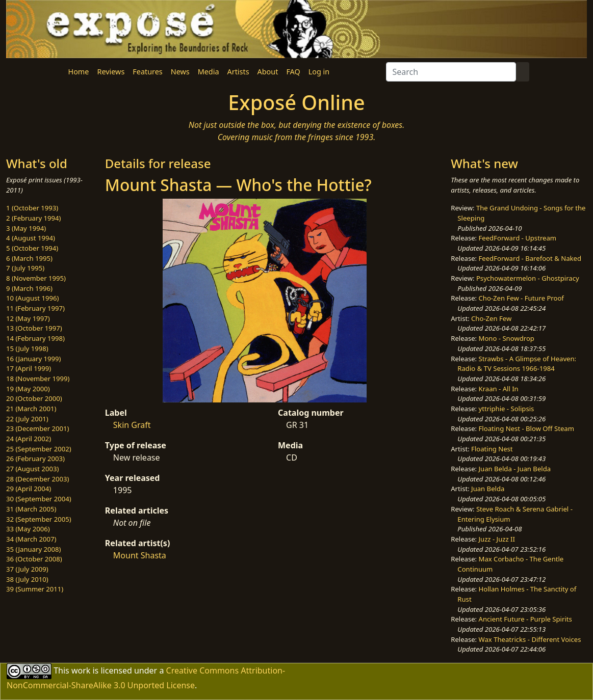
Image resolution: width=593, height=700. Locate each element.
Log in (319, 72)
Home (79, 72)
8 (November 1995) (36, 278)
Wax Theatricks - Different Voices (530, 639)
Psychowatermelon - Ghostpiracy (528, 278)
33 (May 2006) (28, 529)
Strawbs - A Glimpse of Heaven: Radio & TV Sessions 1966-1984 (517, 364)
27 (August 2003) (32, 469)
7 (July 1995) (25, 268)
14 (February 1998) (35, 338)
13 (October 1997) (34, 328)
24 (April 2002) (29, 439)
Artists (238, 72)
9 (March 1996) (29, 288)
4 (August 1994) (31, 238)
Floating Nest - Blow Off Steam (526, 428)
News (180, 72)
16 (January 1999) (33, 359)
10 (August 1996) (32, 298)
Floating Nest (492, 449)
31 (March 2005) (31, 509)
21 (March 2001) (31, 409)
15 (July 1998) (27, 348)
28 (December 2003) (37, 479)
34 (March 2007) (31, 539)
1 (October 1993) (32, 208)
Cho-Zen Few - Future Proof (521, 298)
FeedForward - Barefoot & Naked (530, 258)
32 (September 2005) (39, 519)
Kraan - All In (499, 389)
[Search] (451, 72)
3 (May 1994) (26, 228)
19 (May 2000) (28, 389)
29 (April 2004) (29, 489)
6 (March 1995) (29, 258)
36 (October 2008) (34, 559)
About (268, 72)
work (81, 670)
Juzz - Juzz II (497, 539)
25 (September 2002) (39, 449)
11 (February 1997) (35, 308)
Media (209, 72)
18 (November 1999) (38, 379)
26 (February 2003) (35, 459)
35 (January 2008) (33, 549)
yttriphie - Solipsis (507, 409)
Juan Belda (488, 489)
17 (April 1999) (29, 368)
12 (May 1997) (28, 318)
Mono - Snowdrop (507, 338)
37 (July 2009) (27, 569)
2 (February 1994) (33, 218)
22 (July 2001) (27, 419)
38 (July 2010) (27, 579)
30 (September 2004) (39, 499)
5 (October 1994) (32, 248)
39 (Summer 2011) (35, 589)
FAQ (293, 72)
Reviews (111, 72)
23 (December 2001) (37, 428)
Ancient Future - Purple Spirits (525, 619)
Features (147, 72)
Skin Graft (132, 425)
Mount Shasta (140, 555)
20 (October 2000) (34, 398)
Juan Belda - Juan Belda (515, 469)
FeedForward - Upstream (518, 238)
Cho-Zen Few (491, 318)
